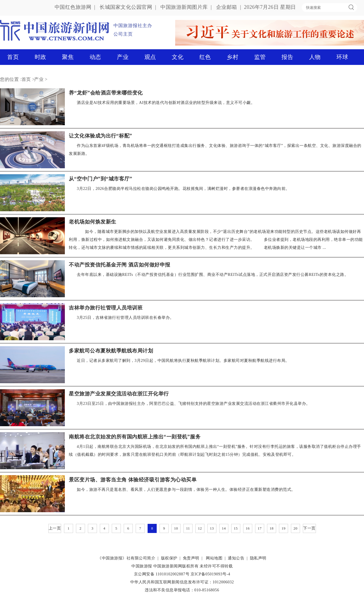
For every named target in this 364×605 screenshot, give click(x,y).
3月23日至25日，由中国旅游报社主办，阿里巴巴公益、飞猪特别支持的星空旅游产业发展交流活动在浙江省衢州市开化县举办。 (194, 404)
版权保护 (169, 558)
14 (224, 528)
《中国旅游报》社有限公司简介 (126, 558)
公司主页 (123, 34)
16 (248, 528)
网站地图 (214, 558)
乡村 (232, 57)
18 (272, 528)
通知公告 (236, 558)
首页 (13, 57)
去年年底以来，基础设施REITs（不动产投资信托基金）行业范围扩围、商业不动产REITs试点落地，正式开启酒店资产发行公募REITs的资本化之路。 (213, 275)
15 (236, 528)
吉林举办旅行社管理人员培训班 (106, 308)
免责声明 (191, 558)
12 (200, 528)
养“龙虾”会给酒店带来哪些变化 (106, 93)
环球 (342, 57)
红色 (205, 57)
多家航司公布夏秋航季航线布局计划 (111, 351)
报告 (287, 57)
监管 (260, 57)
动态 (95, 57)
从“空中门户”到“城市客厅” (101, 179)
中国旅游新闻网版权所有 (176, 566)
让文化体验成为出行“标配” (101, 136)
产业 (123, 57)
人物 (315, 57)
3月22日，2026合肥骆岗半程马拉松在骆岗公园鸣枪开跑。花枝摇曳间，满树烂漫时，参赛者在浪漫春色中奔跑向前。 (183, 189)
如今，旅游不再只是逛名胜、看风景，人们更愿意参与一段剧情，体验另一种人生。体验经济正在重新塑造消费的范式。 (186, 490)
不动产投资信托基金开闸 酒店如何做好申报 (120, 265)
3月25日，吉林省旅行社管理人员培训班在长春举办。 (125, 318)
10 (176, 528)
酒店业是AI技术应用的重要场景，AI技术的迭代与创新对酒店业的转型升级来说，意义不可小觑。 (166, 103)
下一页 (309, 528)
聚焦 (68, 57)
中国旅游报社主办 (133, 25)
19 (284, 528)
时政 (41, 57)
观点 (150, 57)
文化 (178, 57)
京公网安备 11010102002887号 (162, 574)
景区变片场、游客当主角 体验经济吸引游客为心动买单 (133, 480)
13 (212, 528)
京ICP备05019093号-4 (210, 574)
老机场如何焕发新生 (93, 222)
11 (188, 528)
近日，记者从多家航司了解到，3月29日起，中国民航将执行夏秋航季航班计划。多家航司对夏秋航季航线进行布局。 (183, 361)
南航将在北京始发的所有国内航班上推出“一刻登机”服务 (135, 437)
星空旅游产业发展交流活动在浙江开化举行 (119, 394)
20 (295, 528)
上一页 (55, 528)
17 (260, 528)
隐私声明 (258, 558)
